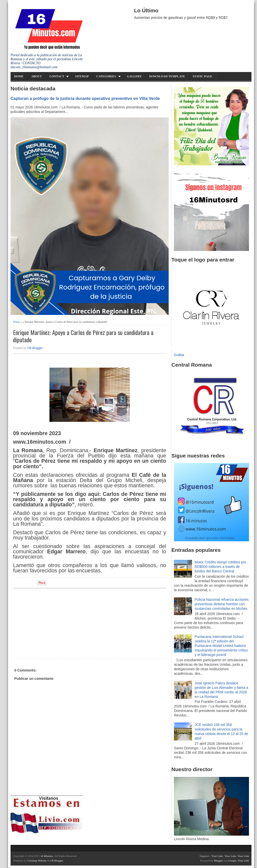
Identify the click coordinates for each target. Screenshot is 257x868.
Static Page (202, 76)
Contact (57, 76)
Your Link (217, 856)
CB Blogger (35, 348)
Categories (106, 76)
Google (232, 860)
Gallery (134, 76)
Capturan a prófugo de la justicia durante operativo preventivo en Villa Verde (85, 98)
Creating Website (37, 860)
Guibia (179, 355)
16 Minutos (47, 856)
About (37, 76)
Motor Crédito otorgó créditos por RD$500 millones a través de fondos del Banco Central (220, 567)
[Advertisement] (52, 623)
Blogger (218, 860)
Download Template (167, 76)
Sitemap (82, 76)
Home (19, 76)
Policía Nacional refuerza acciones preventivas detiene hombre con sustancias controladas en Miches (222, 604)
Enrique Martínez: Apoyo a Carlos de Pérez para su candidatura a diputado (83, 336)
